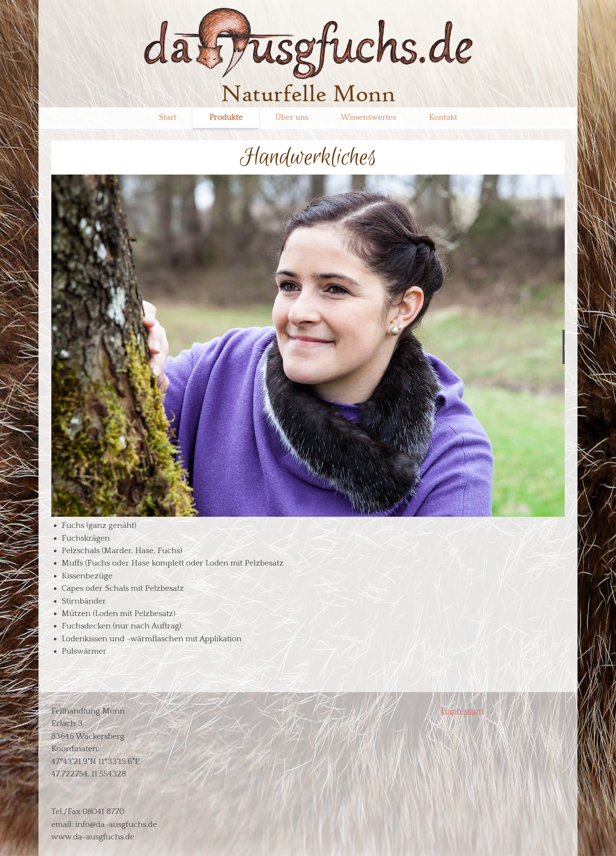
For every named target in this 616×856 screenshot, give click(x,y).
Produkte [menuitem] (226, 117)
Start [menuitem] (167, 117)
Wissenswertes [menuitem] (369, 117)
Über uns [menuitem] (292, 117)
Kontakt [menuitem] (443, 117)
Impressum (462, 711)
